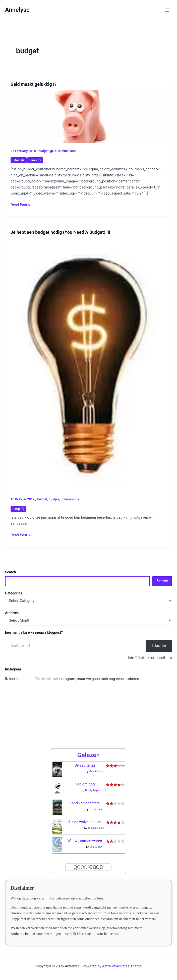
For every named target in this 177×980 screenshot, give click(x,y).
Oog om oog (85, 784)
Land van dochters (85, 803)
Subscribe (159, 646)
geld (53, 151)
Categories (14, 593)
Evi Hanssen (96, 809)
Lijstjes (54, 499)
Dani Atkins (96, 847)
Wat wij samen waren (85, 841)
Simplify (35, 160)
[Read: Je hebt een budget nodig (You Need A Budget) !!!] (88, 364)
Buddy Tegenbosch (96, 790)
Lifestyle (19, 160)
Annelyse (17, 10)
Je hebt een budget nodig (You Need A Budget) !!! (60, 232)
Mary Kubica (96, 771)
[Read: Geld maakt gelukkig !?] (88, 116)
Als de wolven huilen (85, 822)
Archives (12, 613)
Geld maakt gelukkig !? (34, 84)
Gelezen (89, 755)
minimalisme (67, 151)
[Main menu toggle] (167, 10)
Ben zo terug (85, 765)
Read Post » (20, 205)
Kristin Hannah (96, 828)
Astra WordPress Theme (122, 966)
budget (44, 151)
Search (10, 572)
